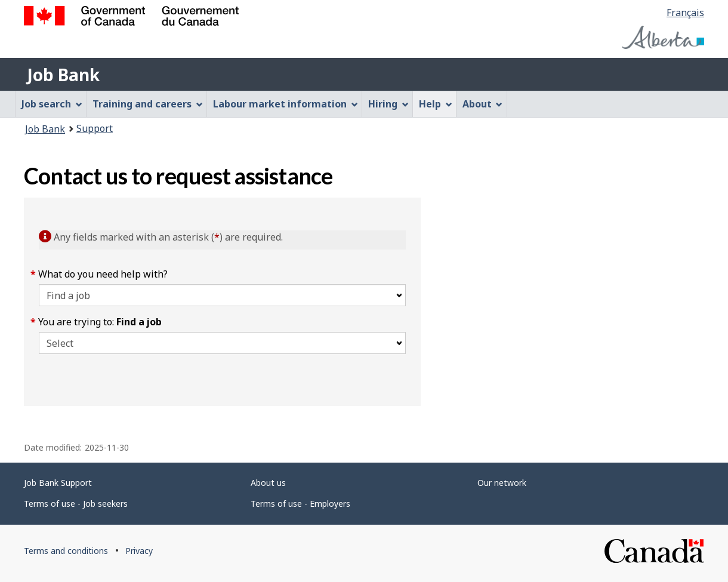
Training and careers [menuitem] (148, 104)
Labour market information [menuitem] (286, 104)
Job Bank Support (58, 483)
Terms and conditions (66, 551)
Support (95, 128)
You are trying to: (100, 322)
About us (268, 483)
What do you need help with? (103, 274)
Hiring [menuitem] (388, 104)
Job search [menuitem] (52, 104)
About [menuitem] (483, 104)
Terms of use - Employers (300, 504)
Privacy (139, 551)
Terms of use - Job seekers (76, 504)
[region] (562, 302)
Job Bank (63, 75)
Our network (502, 483)
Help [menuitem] (436, 104)
